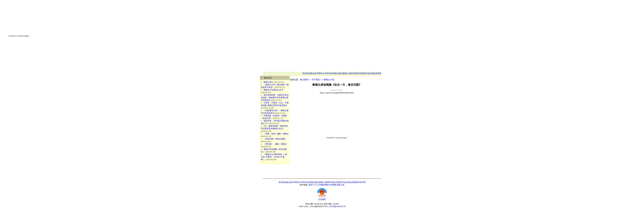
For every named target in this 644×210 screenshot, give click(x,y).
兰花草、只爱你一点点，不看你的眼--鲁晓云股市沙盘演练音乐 (275, 105)
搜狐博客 (324, 185)
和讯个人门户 (314, 185)
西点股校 (343, 73)
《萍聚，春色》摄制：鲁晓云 (276, 134)
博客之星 (341, 185)
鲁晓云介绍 (329, 80)
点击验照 (322, 198)
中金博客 (332, 185)
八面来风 (351, 73)
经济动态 (367, 73)
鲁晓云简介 (268, 82)
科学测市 (319, 73)
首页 (304, 73)
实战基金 (310, 73)
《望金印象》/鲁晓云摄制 (274, 139)
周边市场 (359, 73)
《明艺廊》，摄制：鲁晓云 (275, 144)
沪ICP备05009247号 (338, 206)
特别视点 (335, 73)
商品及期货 (376, 73)
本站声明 (362, 182)
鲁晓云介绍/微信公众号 (273, 90)
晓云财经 (304, 80)
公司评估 (327, 73)
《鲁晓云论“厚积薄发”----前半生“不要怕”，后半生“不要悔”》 (274, 157)
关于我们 (316, 80)
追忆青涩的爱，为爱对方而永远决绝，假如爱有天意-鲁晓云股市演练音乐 (275, 98)
